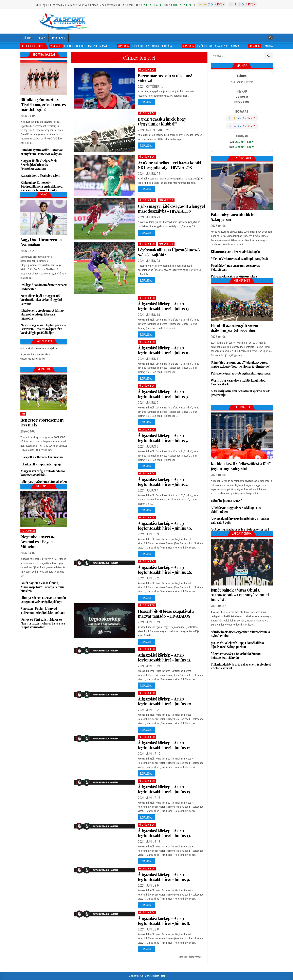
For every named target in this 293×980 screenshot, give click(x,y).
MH (23, 414)
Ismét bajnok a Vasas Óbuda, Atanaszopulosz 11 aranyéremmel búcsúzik (43, 587)
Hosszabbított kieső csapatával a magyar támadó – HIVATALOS (166, 613)
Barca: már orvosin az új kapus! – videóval (166, 78)
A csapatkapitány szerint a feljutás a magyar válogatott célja (240, 520)
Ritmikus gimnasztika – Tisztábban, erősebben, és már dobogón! (43, 104)
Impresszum (58, 38)
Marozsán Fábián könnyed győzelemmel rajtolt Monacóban (42, 610)
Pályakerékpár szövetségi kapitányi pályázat (241, 373)
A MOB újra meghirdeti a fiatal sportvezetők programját (240, 393)
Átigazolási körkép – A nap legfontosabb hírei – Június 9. (164, 877)
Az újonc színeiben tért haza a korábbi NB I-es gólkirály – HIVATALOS (171, 165)
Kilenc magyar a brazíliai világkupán (235, 252)
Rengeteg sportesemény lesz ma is (42, 422)
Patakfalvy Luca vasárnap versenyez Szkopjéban (235, 267)
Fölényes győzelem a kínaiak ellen (44, 482)
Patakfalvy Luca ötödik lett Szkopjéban (234, 217)
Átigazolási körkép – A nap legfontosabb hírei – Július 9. (163, 394)
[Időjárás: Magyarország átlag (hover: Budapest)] (226, 5)
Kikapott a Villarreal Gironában (42, 457)
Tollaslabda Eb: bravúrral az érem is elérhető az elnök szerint (241, 666)
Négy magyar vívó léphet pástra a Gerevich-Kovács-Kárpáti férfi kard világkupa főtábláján (43, 329)
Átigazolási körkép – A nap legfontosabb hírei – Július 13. (164, 306)
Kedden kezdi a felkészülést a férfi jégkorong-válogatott (241, 466)
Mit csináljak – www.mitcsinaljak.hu (39, 348)
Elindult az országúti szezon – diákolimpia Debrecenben (237, 328)
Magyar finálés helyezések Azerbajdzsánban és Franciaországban (39, 165)
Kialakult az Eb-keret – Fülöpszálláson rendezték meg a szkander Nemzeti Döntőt (41, 186)
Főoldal (28, 38)
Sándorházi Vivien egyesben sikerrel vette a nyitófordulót (240, 634)
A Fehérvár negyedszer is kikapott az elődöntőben (236, 510)
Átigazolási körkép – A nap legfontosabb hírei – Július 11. (163, 350)
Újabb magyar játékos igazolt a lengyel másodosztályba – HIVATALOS (171, 208)
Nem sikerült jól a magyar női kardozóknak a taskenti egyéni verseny (41, 300)
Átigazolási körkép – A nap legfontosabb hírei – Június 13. (164, 833)
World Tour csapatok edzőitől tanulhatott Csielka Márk (238, 382)
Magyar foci (166, 200)
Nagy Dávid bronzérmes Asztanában (41, 242)
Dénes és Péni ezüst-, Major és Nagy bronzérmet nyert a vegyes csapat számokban (43, 623)
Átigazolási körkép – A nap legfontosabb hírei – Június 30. (165, 526)
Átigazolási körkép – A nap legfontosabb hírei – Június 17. (164, 745)
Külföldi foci (147, 70)
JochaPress (28, 531)
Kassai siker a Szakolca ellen (40, 175)
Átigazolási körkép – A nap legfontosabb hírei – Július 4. (163, 482)
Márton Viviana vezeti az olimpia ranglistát (239, 259)
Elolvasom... (146, 102)
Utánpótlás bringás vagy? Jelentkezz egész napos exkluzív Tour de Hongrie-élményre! (240, 364)
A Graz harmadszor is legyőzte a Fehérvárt (240, 529)
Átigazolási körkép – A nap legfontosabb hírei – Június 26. (165, 570)
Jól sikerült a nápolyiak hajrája (41, 464)
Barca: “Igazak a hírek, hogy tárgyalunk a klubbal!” (162, 121)
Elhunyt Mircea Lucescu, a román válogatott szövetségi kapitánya (43, 600)
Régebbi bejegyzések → (192, 957)
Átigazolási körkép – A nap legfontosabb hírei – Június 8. (164, 921)
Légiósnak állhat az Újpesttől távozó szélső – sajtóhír (169, 252)
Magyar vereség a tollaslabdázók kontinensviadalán (43, 473)
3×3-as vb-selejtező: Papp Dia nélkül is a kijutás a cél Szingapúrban (237, 645)
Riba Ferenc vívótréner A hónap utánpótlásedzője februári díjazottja (42, 314)
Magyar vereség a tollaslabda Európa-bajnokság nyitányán (237, 655)
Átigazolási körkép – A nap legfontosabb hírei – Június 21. (164, 657)
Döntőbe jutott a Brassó (226, 501)
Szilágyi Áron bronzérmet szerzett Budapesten (43, 287)
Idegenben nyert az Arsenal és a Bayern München (38, 542)
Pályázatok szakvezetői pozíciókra (234, 276)
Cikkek (42, 38)
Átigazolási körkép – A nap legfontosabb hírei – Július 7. (163, 438)
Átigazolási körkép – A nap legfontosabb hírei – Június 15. (164, 789)
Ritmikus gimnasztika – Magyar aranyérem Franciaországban (42, 152)
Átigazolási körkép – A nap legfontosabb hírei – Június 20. (165, 701)
